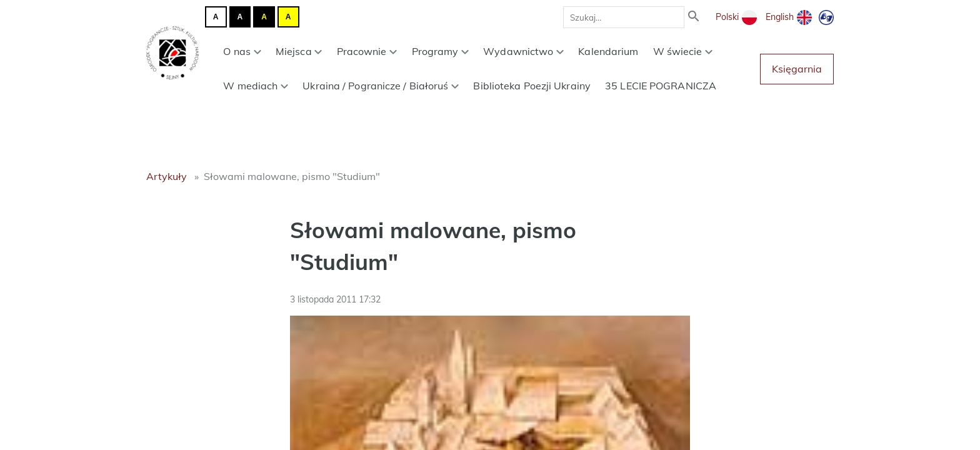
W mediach (256, 86)
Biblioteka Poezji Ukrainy (532, 86)
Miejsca (299, 51)
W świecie (683, 51)
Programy (441, 51)
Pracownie (367, 51)
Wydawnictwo (523, 51)
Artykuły (167, 176)
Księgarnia (797, 69)
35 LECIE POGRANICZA (661, 86)
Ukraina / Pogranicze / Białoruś (381, 86)
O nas (242, 51)
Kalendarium (608, 51)
